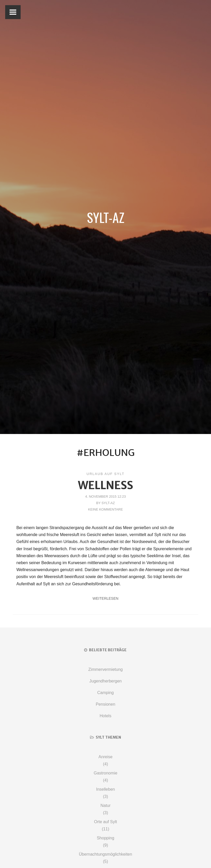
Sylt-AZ (106, 217)
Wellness (105, 485)
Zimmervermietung (105, 669)
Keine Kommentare (106, 509)
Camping (105, 693)
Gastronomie (105, 773)
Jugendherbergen (105, 681)
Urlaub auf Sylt (106, 474)
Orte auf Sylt (106, 822)
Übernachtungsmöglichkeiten (105, 854)
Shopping (105, 838)
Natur (105, 806)
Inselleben (106, 789)
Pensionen (105, 704)
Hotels (105, 716)
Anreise (105, 757)
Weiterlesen (105, 598)
